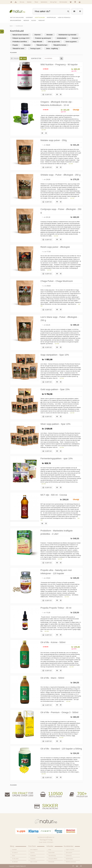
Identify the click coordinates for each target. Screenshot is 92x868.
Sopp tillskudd (37, 42)
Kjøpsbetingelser (69, 859)
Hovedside (14, 850)
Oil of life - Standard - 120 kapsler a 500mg (61, 749)
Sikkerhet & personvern (71, 862)
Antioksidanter (62, 38)
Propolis (15, 45)
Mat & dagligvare (34, 850)
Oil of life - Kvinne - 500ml (53, 642)
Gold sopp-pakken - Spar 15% (55, 389)
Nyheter (29, 2)
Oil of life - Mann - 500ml (52, 678)
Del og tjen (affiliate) (53, 859)
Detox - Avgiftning (52, 48)
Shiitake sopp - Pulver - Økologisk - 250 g (60, 175)
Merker (14, 856)
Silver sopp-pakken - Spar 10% (55, 424)
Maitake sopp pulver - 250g (54, 140)
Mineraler (50, 35)
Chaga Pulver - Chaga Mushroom (57, 281)
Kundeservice (69, 856)
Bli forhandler (63, 2)
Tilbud (36, 2)
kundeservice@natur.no (46, 837)
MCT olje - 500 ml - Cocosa (54, 495)
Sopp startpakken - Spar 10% (55, 355)
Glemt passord (69, 853)
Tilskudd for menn (18, 48)
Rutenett (14, 58)
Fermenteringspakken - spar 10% (57, 458)
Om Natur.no (15, 853)
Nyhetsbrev (44, 2)
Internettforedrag (52, 856)
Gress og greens (71, 42)
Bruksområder (52, 853)
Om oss (22, 2)
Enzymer (75, 38)
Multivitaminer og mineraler (68, 35)
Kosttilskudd (33, 856)
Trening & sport (35, 48)
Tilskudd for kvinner (60, 45)
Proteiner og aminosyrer (43, 38)
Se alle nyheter (15, 859)
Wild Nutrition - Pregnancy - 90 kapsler (59, 65)
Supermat (32, 853)
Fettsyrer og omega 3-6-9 (21, 38)
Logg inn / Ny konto (70, 850)
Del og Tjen (53, 2)
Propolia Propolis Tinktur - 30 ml (56, 608)
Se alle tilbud (15, 862)
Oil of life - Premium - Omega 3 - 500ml (59, 712)
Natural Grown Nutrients (20, 35)
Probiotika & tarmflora (20, 42)
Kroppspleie (33, 859)
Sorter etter (36, 58)
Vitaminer (37, 35)
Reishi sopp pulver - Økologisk (55, 247)
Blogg (50, 850)
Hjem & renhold (34, 862)
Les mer (44, 91)
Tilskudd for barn (42, 45)
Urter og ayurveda (54, 42)
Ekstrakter (27, 45)
